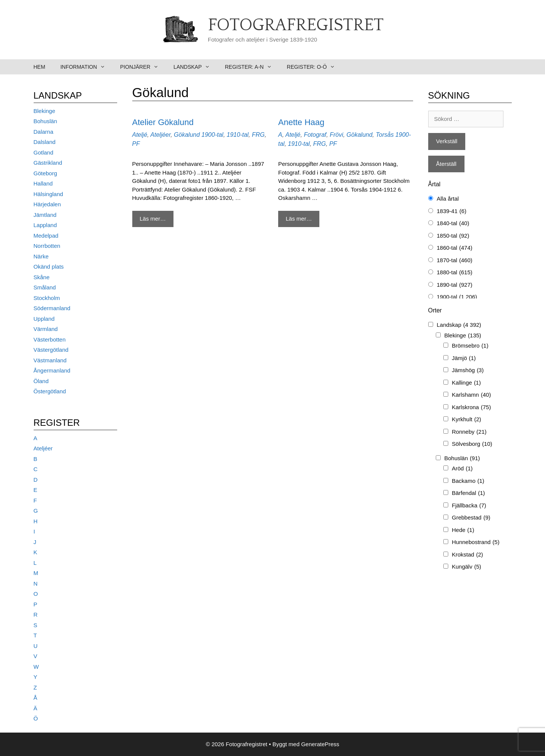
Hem (39, 67)
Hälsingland (48, 194)
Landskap (195, 67)
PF (136, 144)
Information (87, 67)
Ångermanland (52, 370)
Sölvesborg (472, 444)
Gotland (44, 152)
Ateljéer (160, 135)
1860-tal (455, 248)
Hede (463, 530)
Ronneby (469, 432)
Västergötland (51, 350)
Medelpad (46, 236)
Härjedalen (47, 204)
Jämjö (464, 358)
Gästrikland (48, 163)
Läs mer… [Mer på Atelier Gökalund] (153, 219)
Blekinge (45, 111)
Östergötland (50, 391)
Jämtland (45, 215)
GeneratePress (320, 744)
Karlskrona (471, 407)
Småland (45, 287)
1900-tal (212, 135)
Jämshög (468, 370)
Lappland (45, 225)
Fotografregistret (296, 25)
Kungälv (467, 567)
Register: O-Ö (315, 67)
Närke (41, 256)
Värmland (46, 329)
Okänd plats (49, 267)
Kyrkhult (467, 420)
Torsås (385, 135)
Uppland (44, 319)
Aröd (462, 469)
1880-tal (455, 273)
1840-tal (453, 223)
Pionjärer (143, 67)
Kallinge (467, 383)
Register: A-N (252, 67)
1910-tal (238, 135)
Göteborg (46, 173)
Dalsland (45, 142)
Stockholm (47, 298)
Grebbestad (471, 518)
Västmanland (50, 360)
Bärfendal (469, 493)
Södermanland (52, 308)
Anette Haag (301, 122)
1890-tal (455, 285)
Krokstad (468, 555)
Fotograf (315, 135)
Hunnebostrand (476, 542)
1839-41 (452, 211)
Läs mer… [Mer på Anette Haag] (299, 219)
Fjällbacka (469, 506)
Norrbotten (47, 246)
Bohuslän (46, 121)
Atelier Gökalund (163, 122)
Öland (41, 381)
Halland (43, 183)
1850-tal (453, 236)
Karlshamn (471, 395)
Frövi (336, 135)
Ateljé (140, 135)
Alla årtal (448, 199)
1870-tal (455, 261)
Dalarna (44, 132)
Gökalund (187, 135)
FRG (258, 135)
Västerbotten (50, 339)
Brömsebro (470, 346)
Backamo (468, 481)
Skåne (42, 277)
